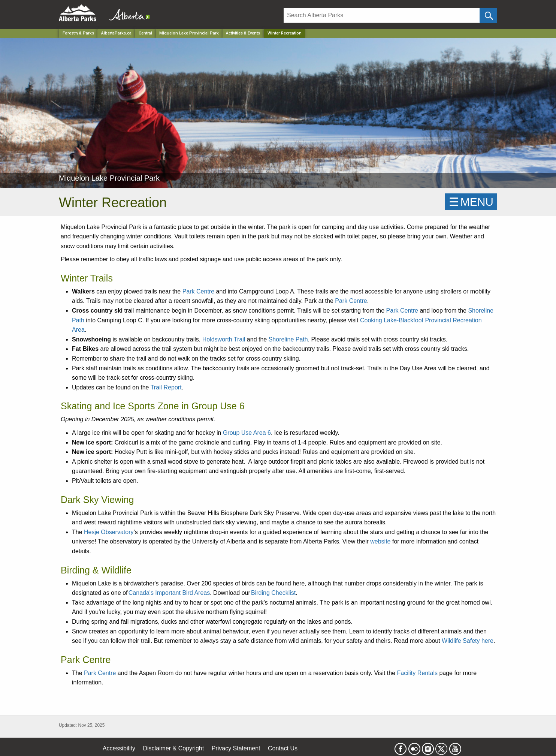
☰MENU (471, 202)
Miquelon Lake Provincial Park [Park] (189, 33)
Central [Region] (145, 33)
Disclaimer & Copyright (174, 748)
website (380, 541)
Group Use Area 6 (247, 433)
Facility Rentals (417, 673)
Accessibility (119, 748)
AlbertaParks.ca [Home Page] (116, 33)
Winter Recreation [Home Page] (285, 33)
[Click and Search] (488, 16)
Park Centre (198, 291)
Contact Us (283, 748)
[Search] (382, 16)
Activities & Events (243, 33)
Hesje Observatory (109, 532)
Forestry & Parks (78, 33)
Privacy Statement (236, 748)
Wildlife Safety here (468, 641)
